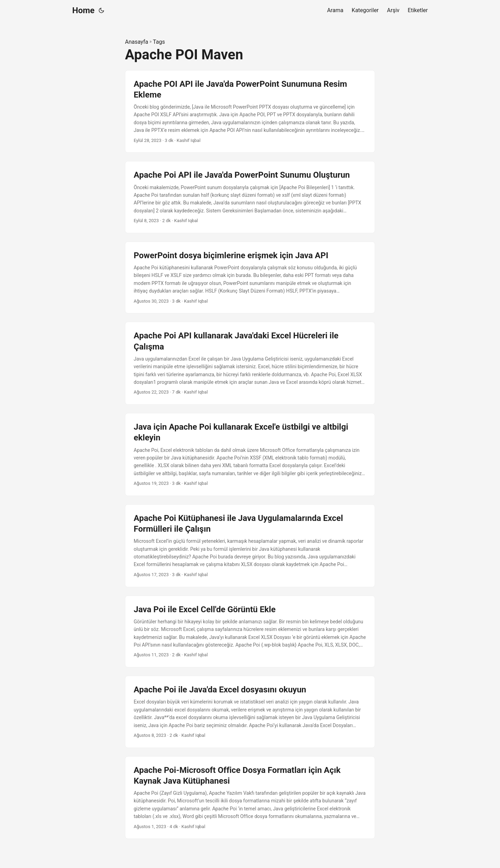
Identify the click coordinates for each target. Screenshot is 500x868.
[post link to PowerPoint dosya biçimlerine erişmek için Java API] (250, 278)
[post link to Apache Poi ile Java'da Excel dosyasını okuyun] (250, 712)
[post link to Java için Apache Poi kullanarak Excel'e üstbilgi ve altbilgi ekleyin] (250, 454)
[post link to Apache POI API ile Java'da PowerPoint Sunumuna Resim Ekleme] (250, 112)
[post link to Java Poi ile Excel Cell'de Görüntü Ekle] (250, 632)
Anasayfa (137, 42)
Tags (159, 42)
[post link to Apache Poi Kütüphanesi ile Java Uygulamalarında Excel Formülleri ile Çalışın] (250, 546)
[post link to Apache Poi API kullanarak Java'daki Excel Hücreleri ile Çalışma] (250, 363)
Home (83, 10)
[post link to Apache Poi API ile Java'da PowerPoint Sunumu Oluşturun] (250, 197)
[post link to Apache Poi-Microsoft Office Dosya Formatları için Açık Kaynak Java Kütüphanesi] (250, 798)
